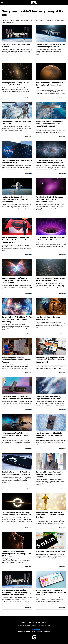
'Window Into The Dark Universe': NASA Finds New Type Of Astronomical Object (49, 199)
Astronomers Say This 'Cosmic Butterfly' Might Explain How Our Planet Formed (15, 280)
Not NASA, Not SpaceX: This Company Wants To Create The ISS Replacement (16, 199)
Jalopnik (28, 632)
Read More (28, 59)
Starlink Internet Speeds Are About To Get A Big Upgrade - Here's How (16, 473)
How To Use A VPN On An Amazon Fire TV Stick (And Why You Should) (16, 397)
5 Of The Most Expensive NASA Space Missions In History (17, 162)
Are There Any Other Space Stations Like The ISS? (17, 123)
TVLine (33, 632)
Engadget (21, 632)
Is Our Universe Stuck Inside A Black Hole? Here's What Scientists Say (50, 239)
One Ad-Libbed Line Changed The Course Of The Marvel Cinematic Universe (50, 474)
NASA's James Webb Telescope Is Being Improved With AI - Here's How (16, 435)
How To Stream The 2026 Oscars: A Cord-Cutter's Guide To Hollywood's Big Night (51, 515)
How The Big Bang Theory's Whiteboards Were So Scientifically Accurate (16, 360)
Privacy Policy (41, 622)
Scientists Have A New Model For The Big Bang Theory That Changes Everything (17, 319)
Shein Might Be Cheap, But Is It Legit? (51, 551)
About (24, 622)
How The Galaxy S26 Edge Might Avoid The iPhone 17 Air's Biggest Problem (49, 435)
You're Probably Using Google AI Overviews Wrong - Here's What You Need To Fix (51, 593)
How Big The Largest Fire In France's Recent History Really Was (50, 279)
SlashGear (47, 632)
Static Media (26, 625)
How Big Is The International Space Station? (16, 45)
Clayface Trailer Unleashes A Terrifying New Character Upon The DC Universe (16, 554)
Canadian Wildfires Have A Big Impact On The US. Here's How (49, 398)
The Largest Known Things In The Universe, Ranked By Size (15, 84)
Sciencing (40, 632)
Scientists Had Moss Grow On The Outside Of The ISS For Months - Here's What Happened (49, 124)
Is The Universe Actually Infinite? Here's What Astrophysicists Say (49, 162)
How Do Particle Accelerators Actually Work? (48, 318)
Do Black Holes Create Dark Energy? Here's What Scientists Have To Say (17, 514)
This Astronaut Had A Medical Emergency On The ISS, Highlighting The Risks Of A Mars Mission (17, 592)
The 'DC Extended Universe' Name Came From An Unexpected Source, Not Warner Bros (16, 240)
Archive (31, 622)
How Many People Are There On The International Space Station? (50, 45)
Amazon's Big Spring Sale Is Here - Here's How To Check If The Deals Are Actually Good (51, 360)
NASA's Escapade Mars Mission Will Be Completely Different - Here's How (50, 85)
